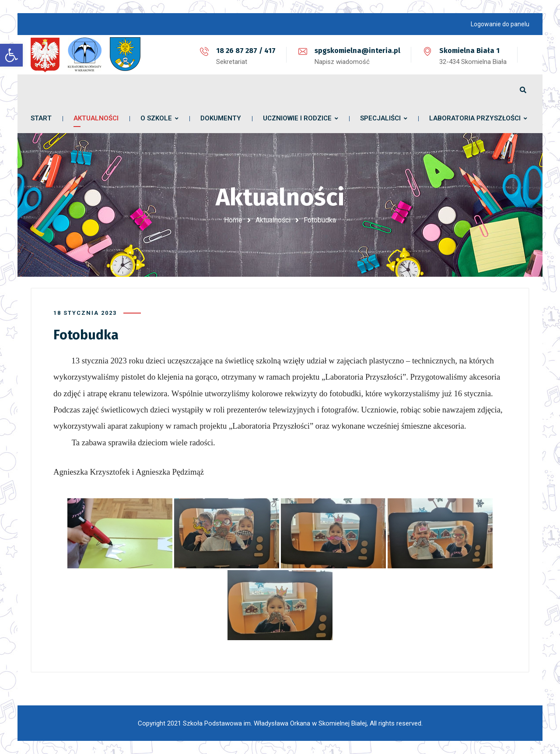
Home (233, 220)
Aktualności (273, 220)
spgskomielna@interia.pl (357, 51)
